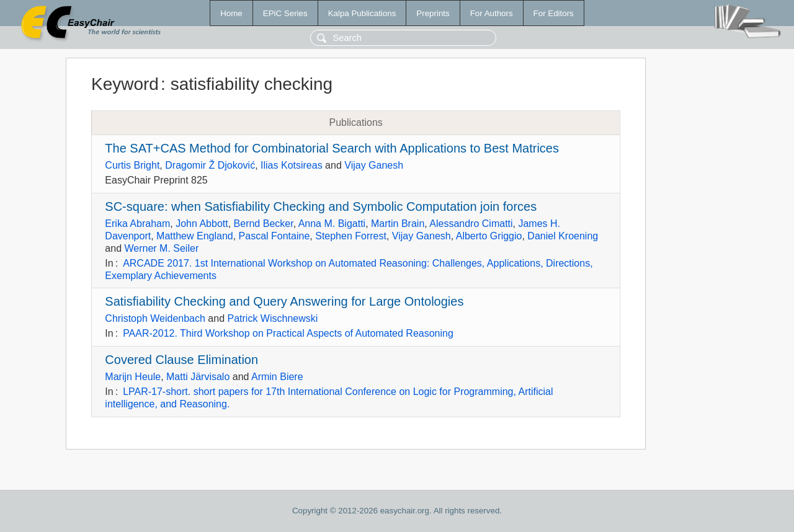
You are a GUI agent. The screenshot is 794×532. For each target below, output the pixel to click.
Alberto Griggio (489, 236)
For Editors (554, 13)
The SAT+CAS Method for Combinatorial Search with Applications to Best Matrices (332, 148)
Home (231, 13)
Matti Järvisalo (198, 377)
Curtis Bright (132, 165)
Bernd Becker (264, 224)
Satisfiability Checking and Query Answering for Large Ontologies (284, 301)
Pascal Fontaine (274, 236)
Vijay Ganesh (374, 165)
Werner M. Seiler (161, 248)
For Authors (492, 13)
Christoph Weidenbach (155, 318)
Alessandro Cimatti (471, 224)
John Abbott (202, 224)
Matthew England (195, 236)
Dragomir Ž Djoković (210, 165)
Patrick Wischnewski (273, 318)
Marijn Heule (133, 377)
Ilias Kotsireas (292, 165)
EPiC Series (285, 13)
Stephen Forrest (351, 236)
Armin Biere (277, 377)
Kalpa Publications (362, 13)
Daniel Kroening (563, 236)
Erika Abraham (137, 224)
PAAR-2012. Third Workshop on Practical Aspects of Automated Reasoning (288, 333)
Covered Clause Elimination (181, 360)
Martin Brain (398, 224)
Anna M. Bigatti (332, 224)
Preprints (433, 13)
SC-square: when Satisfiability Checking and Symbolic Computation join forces (321, 206)
